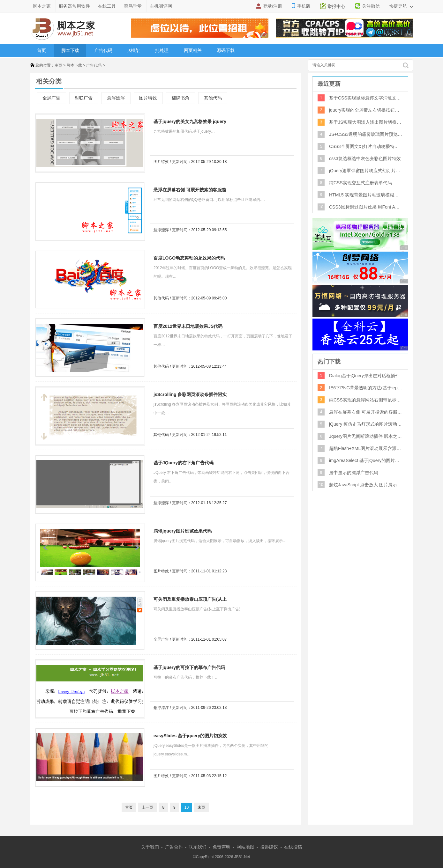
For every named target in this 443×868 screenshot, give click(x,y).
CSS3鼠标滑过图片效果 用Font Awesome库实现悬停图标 (366, 207)
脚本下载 (70, 50)
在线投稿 (293, 847)
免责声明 (221, 847)
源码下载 (226, 50)
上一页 (147, 807)
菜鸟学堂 (133, 6)
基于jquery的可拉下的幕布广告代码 (189, 667)
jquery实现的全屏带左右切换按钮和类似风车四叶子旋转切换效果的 (366, 110)
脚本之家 (42, 6)
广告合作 (174, 847)
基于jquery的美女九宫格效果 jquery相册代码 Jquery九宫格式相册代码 (188, 123)
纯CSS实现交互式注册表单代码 (360, 183)
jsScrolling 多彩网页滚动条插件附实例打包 (188, 396)
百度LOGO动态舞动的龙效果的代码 (189, 258)
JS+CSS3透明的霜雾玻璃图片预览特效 (366, 134)
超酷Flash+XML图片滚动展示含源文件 (366, 448)
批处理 (162, 50)
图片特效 (148, 98)
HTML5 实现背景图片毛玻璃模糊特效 (366, 195)
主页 (58, 65)
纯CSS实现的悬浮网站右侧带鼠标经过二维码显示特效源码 (366, 400)
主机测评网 (161, 6)
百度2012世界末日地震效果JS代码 (188, 326)
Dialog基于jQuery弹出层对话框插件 (364, 376)
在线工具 (107, 6)
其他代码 (213, 98)
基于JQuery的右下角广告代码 (184, 463)
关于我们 (150, 847)
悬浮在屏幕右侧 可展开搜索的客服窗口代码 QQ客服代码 (188, 191)
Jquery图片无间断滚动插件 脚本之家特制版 (366, 436)
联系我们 (198, 847)
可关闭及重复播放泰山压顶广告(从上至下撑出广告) (188, 600)
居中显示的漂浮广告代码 (354, 473)
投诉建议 (269, 847)
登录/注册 (273, 6)
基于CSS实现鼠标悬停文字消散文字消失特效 (366, 98)
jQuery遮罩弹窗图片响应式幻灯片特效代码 (366, 171)
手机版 (304, 6)
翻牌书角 (180, 98)
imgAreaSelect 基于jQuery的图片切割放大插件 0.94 (366, 460)
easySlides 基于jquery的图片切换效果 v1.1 (189, 737)
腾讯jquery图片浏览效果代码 (183, 531)
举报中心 (336, 6)
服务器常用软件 (74, 6)
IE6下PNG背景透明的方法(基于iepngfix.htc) (366, 388)
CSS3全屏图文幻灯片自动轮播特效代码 (366, 146)
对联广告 (84, 98)
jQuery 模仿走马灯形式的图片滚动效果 (366, 424)
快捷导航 (401, 6)
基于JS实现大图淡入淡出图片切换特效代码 (366, 122)
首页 (41, 50)
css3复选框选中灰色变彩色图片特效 (365, 158)
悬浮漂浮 (116, 98)
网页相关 (193, 50)
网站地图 (245, 847)
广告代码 (103, 50)
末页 (201, 807)
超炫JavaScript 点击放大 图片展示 (363, 485)
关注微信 (371, 6)
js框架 (134, 50)
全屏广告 (51, 98)
